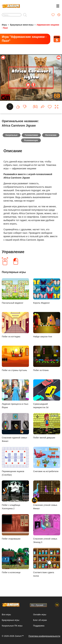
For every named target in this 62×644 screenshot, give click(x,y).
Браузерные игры (11, 620)
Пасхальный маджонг (15, 291)
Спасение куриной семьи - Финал (15, 428)
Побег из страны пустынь (15, 359)
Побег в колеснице (15, 561)
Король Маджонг (47, 291)
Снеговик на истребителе (47, 460)
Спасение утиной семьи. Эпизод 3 (47, 529)
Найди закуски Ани (47, 325)
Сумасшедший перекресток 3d (47, 394)
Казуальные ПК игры (12, 626)
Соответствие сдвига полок (47, 562)
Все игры (6, 614)
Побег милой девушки (47, 426)
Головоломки (31, 135)
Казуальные (12, 135)
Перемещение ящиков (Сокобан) (15, 461)
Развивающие (31, 140)
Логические (51, 135)
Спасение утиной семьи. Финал (47, 495)
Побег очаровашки (15, 527)
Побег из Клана (47, 359)
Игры (4, 25)
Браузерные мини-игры (22, 25)
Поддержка (39, 626)
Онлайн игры (40, 614)
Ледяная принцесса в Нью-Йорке (15, 394)
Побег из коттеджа (15, 325)
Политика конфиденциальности (44, 636)
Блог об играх (40, 620)
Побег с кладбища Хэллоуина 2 (15, 495)
